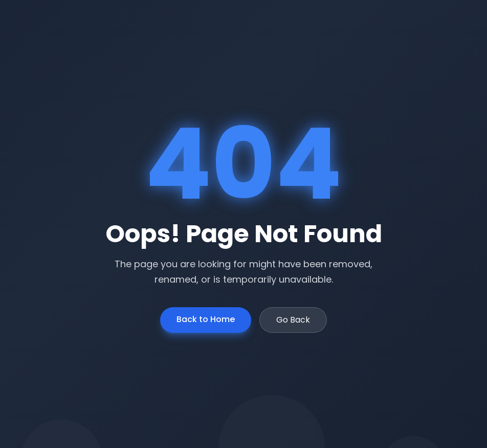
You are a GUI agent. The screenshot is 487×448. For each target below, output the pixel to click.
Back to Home (206, 319)
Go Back (293, 320)
